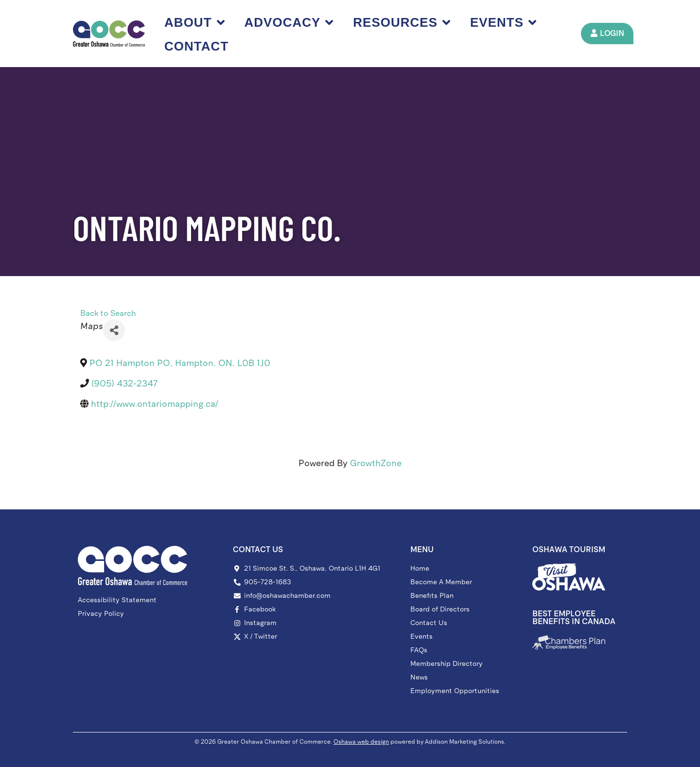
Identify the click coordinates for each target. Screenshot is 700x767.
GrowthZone (376, 463)
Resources (402, 22)
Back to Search (108, 313)
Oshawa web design (361, 742)
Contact (197, 46)
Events (504, 22)
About (195, 22)
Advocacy (289, 22)
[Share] (114, 330)
